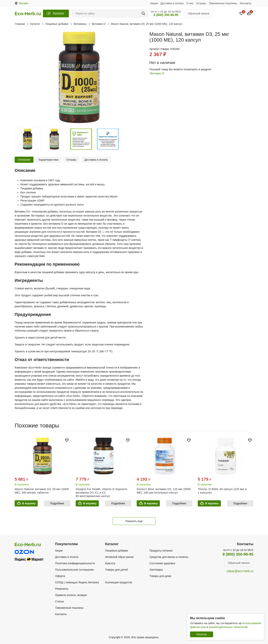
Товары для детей (116, 570)
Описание (24, 160)
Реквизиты (62, 589)
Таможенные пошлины (223, 3)
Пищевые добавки (117, 551)
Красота (110, 563)
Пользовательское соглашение (75, 570)
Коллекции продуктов (119, 582)
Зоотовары (156, 570)
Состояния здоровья (162, 563)
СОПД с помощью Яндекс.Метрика (77, 582)
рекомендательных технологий (228, 627)
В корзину (29, 503)
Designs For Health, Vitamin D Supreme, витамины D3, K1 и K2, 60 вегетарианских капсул (102, 492)
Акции (154, 3)
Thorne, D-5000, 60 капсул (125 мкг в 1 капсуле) (222, 491)
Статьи (59, 601)
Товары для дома (160, 576)
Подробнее (57, 503)
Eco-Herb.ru (28, 14)
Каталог (59, 13)
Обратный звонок (198, 13)
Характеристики (48, 160)
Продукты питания (161, 551)
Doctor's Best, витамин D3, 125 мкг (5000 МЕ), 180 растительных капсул (164, 491)
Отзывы (201, 3)
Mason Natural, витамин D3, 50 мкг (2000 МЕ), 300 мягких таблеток (42, 491)
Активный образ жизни (119, 557)
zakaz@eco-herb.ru (240, 571)
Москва (23, 3)
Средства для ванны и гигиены (169, 557)
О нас (190, 3)
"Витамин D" (157, 73)
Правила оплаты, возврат (71, 595)
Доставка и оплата (172, 3)
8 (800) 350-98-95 (166, 15)
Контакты (246, 3)
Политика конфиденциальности (75, 563)
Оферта (60, 576)
